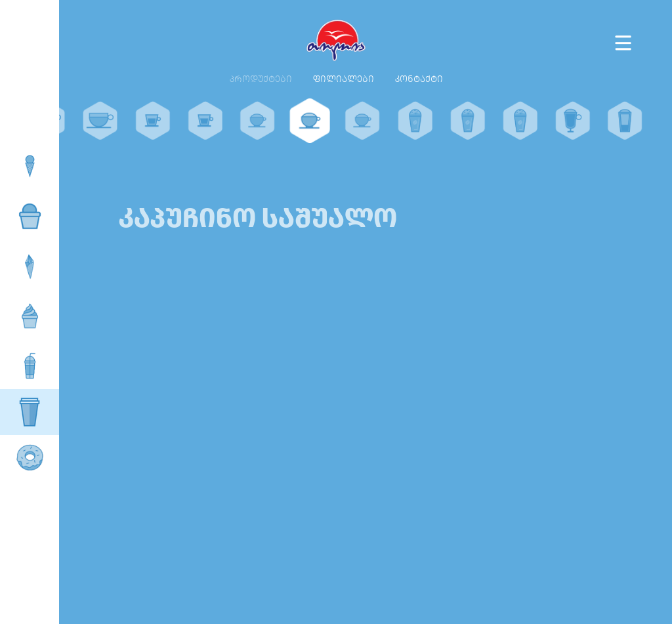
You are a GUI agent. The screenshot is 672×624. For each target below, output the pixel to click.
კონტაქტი (419, 79)
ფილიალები (344, 79)
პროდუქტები (261, 79)
